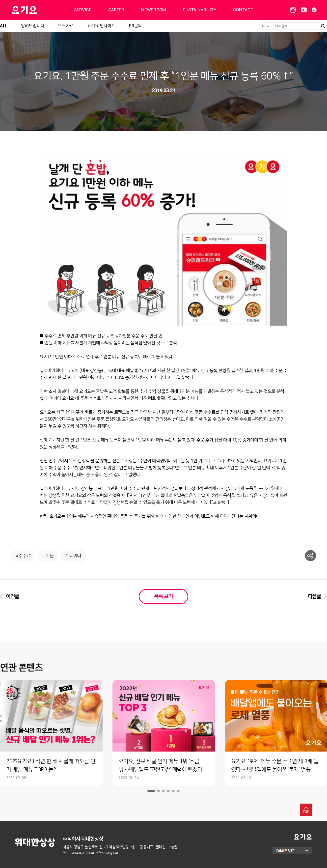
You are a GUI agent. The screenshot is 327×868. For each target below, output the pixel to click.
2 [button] (158, 791)
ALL (4, 25)
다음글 (314, 596)
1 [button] (151, 791)
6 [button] (178, 791)
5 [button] (173, 791)
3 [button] (163, 791)
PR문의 (135, 25)
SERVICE (83, 10)
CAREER (116, 10)
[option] (164, 733)
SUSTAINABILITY (200, 10)
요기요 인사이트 (101, 25)
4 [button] (168, 791)
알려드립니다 (33, 25)
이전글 (13, 596)
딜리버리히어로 (37, 10)
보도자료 (66, 25)
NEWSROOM (154, 10)
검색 (323, 26)
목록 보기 (163, 596)
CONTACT (243, 10)
